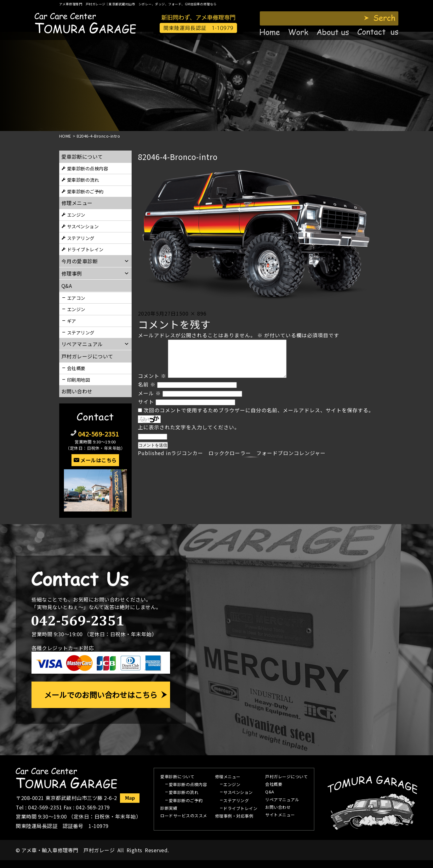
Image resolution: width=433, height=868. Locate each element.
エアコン (76, 298)
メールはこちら (99, 460)
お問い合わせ (77, 391)
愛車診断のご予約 (85, 191)
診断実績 (169, 808)
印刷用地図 (79, 380)
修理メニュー (77, 203)
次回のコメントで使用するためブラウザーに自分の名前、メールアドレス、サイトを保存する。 (259, 418)
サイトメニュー (280, 815)
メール (149, 401)
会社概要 (76, 368)
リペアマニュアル (282, 800)
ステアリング (81, 238)
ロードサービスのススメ (184, 816)
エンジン (76, 215)
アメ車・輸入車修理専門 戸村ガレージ (68, 850)
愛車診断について (82, 157)
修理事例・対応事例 (234, 816)
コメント (152, 383)
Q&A (270, 792)
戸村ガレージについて (87, 356)
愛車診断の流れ (83, 180)
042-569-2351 (99, 434)
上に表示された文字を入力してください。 (189, 435)
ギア (72, 321)
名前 (147, 392)
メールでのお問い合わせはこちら (101, 695)
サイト (146, 409)
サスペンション (83, 226)
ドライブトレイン (85, 249)
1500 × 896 (191, 313)
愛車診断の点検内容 (88, 168)
